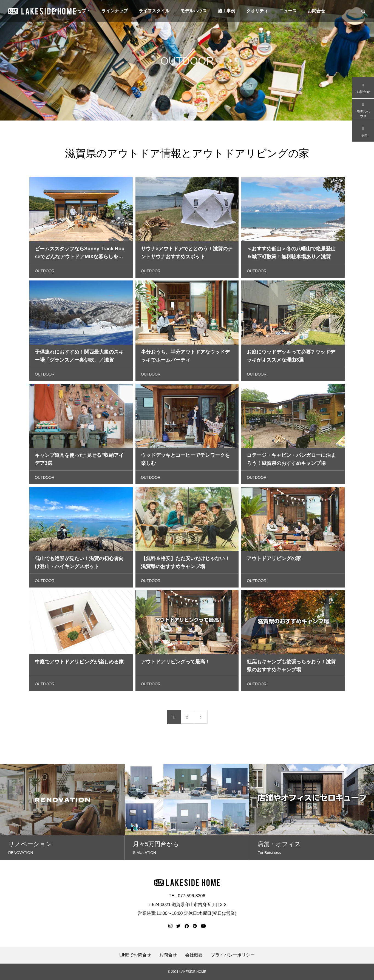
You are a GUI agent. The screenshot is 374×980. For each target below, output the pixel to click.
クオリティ (257, 11)
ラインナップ (115, 11)
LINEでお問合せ (135, 955)
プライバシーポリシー (233, 955)
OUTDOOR (45, 272)
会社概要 (194, 955)
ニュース (288, 11)
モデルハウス (194, 11)
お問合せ (316, 11)
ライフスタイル (154, 11)
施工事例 (226, 11)
